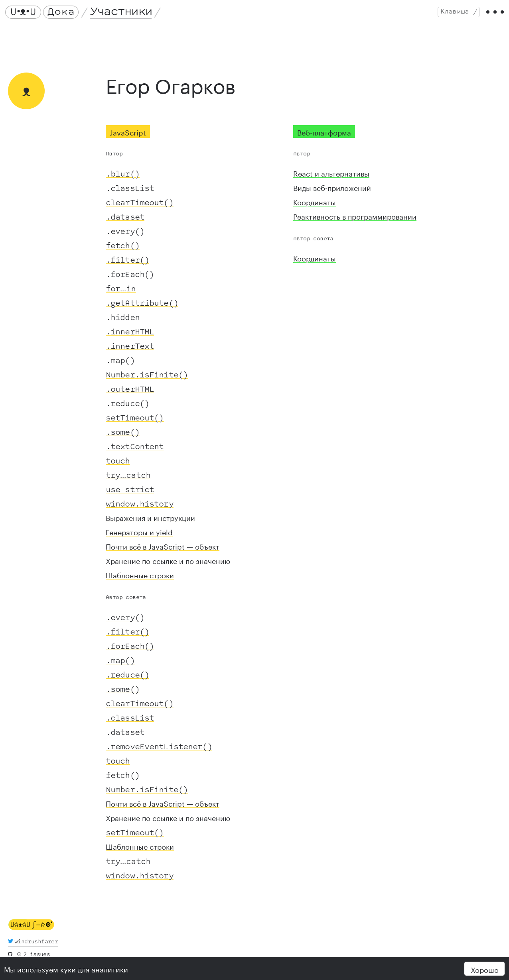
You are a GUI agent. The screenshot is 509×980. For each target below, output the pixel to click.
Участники (124, 15)
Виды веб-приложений (332, 193)
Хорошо (485, 969)
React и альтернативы (331, 179)
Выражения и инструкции (150, 523)
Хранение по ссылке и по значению (168, 566)
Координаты (315, 207)
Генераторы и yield (139, 537)
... (121, 293)
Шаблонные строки (140, 580)
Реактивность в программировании (355, 222)
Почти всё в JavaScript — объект (163, 552)
